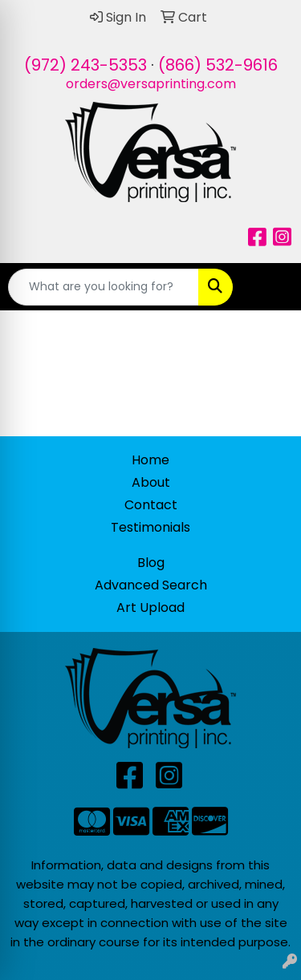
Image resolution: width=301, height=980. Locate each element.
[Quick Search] (104, 287)
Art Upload (150, 607)
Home (150, 460)
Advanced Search (151, 585)
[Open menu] (269, 287)
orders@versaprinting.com (151, 84)
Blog (151, 563)
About (151, 482)
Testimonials (150, 527)
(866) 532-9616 (218, 65)
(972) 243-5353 (85, 65)
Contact (151, 505)
